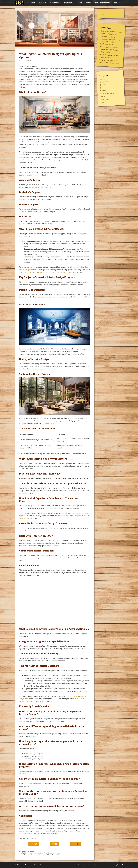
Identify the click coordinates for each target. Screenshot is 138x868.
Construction (55, 3)
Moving (89, 3)
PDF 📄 (54, 844)
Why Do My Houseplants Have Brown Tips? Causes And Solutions (41, 853)
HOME (33, 3)
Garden (79, 3)
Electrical (69, 3)
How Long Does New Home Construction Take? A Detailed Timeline (42, 855)
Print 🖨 (34, 844)
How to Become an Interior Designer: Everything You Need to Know (47, 272)
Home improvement (103, 3)
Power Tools (105, 99)
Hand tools (104, 91)
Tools (118, 3)
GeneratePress (45, 865)
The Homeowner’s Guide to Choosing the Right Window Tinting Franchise (109, 49)
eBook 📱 (75, 844)
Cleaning (42, 3)
